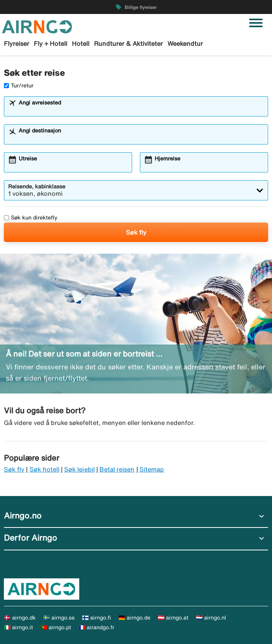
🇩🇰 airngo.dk (20, 618)
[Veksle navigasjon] (256, 23)
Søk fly (136, 232)
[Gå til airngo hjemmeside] (37, 26)
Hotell (81, 44)
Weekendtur (185, 44)
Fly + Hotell (51, 44)
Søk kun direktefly (31, 218)
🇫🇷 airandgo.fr (96, 627)
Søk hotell (45, 469)
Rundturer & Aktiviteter (128, 44)
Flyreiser (17, 44)
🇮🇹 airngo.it (18, 627)
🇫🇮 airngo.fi (97, 618)
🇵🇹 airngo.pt (56, 627)
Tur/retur (19, 85)
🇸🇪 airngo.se (59, 618)
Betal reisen (117, 469)
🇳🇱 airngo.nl (211, 618)
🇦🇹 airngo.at (173, 618)
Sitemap (152, 469)
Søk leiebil (79, 469)
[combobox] (141, 110)
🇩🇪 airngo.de (134, 618)
